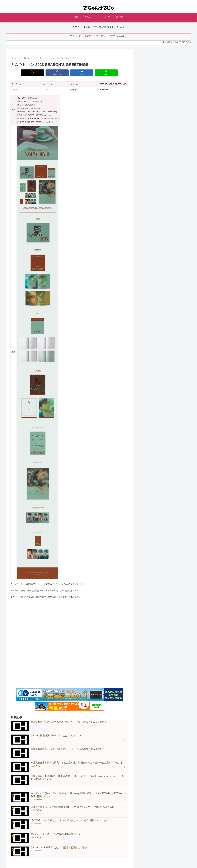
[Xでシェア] (34, 73)
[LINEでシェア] (105, 73)
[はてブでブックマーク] (81, 73)
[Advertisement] (69, 649)
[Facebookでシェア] (57, 73)
